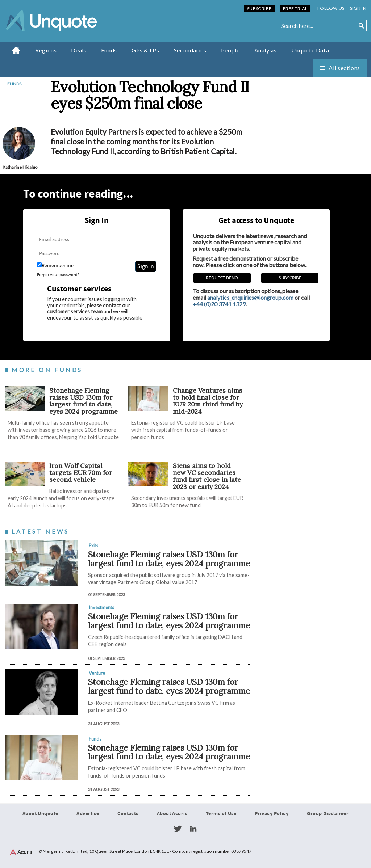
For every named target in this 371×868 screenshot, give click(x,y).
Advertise (88, 814)
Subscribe (259, 9)
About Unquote (40, 814)
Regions (46, 50)
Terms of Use (221, 814)
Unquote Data (310, 50)
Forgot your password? (58, 275)
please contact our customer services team (89, 308)
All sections (344, 68)
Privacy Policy (272, 814)
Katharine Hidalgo (20, 167)
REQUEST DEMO (222, 278)
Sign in (358, 8)
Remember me (55, 266)
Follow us (331, 8)
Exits (93, 545)
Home (16, 50)
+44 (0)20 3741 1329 (219, 304)
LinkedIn (193, 829)
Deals (79, 50)
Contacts (128, 814)
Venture (97, 673)
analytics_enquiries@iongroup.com (250, 297)
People (230, 50)
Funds (109, 50)
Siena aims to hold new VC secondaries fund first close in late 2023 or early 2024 (207, 476)
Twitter (178, 829)
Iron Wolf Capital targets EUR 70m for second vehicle (81, 473)
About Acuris (172, 814)
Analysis (266, 50)
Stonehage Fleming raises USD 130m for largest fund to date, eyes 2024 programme (84, 401)
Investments (101, 607)
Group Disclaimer (328, 814)
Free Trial (295, 9)
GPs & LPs (145, 50)
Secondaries (190, 50)
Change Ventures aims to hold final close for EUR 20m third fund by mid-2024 (208, 401)
